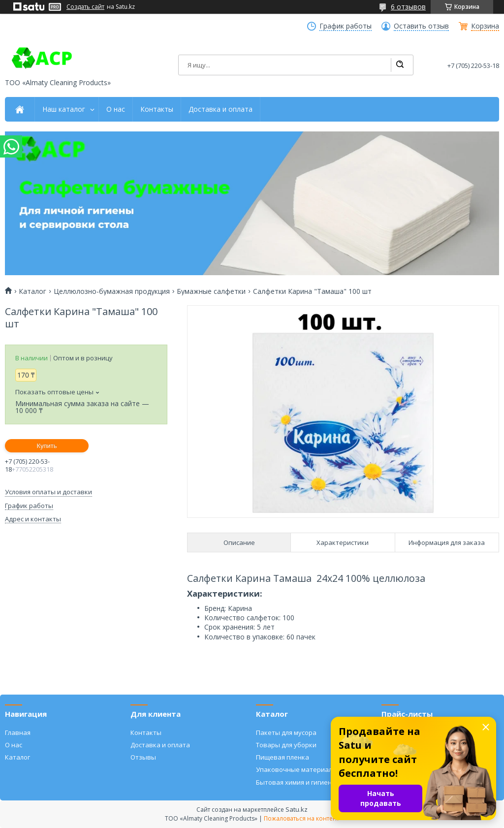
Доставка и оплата (220, 109)
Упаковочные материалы (297, 769)
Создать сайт (85, 7)
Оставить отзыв (421, 26)
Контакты (157, 109)
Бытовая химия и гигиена (296, 782)
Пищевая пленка (283, 757)
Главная (18, 732)
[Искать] (400, 65)
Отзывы (143, 757)
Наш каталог (64, 109)
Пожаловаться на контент (301, 818)
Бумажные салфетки (211, 291)
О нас (116, 109)
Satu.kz (297, 809)
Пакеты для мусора (286, 732)
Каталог (32, 291)
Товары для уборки (286, 745)
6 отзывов (408, 7)
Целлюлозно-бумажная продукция (112, 291)
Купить (47, 446)
